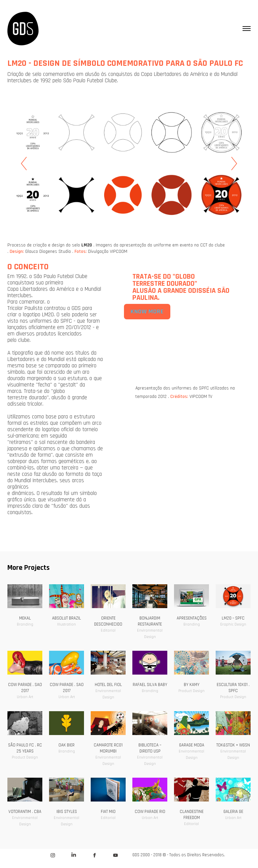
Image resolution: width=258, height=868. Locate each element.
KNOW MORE (147, 312)
